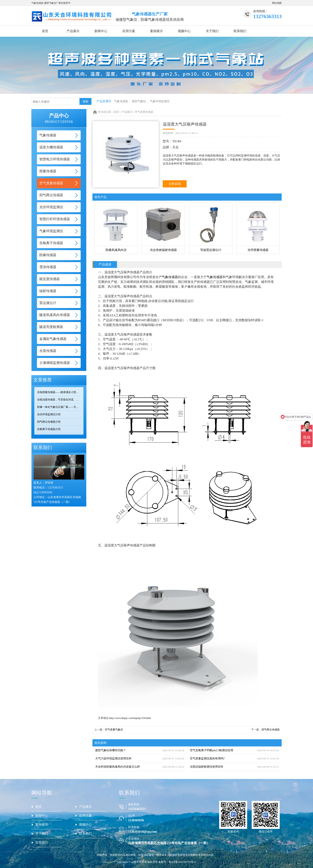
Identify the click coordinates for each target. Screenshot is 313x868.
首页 (45, 31)
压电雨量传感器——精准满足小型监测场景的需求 (59, 392)
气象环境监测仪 (160, 101)
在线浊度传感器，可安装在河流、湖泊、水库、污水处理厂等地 (59, 400)
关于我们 (212, 31)
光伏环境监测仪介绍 (49, 414)
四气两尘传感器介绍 (49, 422)
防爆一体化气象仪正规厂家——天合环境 (59, 407)
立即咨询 (175, 184)
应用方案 (129, 31)
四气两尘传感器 (271, 730)
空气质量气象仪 (114, 730)
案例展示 (156, 31)
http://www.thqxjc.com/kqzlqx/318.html (130, 718)
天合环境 (111, 277)
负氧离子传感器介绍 (49, 429)
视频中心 (184, 31)
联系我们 (240, 31)
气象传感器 (121, 101)
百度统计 (42, 843)
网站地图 (277, 3)
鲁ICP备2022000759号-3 (182, 862)
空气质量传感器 (144, 112)
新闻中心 (101, 31)
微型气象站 (139, 101)
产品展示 (73, 31)
